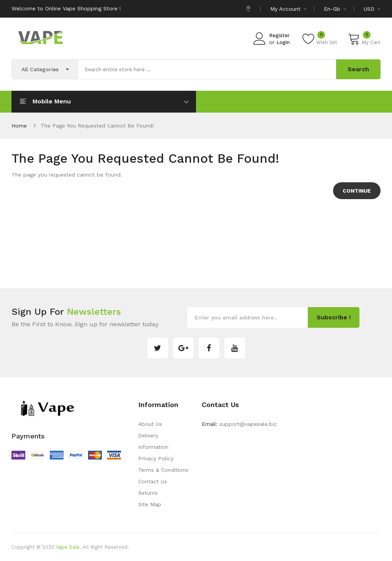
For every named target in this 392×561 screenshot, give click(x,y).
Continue (357, 191)
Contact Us (153, 481)
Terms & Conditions (163, 470)
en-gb (335, 9)
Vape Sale (68, 547)
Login (283, 42)
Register (279, 35)
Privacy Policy (156, 458)
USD (372, 9)
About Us (150, 424)
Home (19, 126)
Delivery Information (153, 441)
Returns (148, 493)
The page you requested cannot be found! (97, 126)
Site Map (150, 504)
